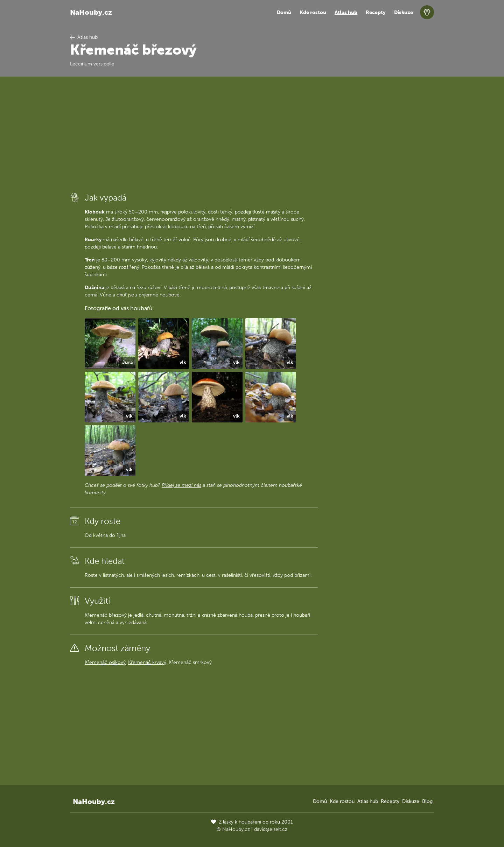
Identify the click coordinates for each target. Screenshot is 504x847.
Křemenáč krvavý (147, 662)
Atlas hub (346, 12)
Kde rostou (313, 12)
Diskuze (404, 12)
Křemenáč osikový (105, 662)
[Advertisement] (194, 134)
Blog (427, 801)
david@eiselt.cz (271, 829)
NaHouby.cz (91, 12)
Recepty (376, 12)
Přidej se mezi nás (181, 485)
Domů (284, 12)
